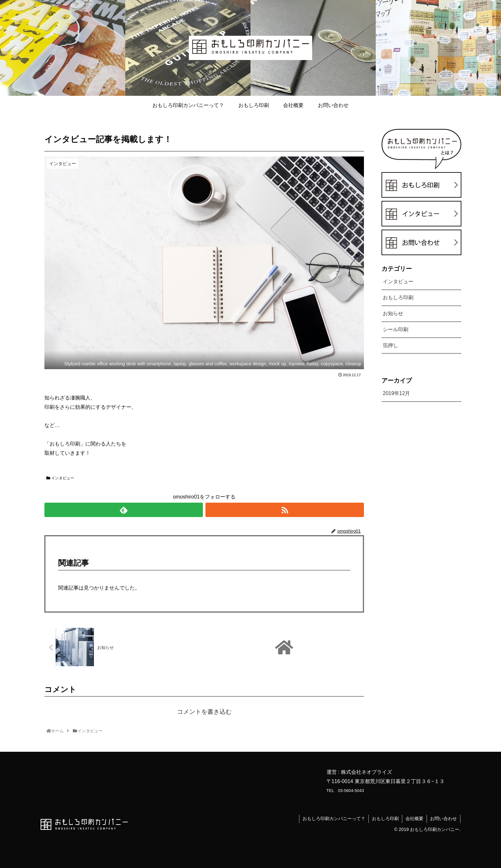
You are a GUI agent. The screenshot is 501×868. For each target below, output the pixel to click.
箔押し (390, 345)
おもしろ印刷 (398, 297)
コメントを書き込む (204, 712)
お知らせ (393, 313)
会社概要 (414, 819)
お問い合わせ (443, 819)
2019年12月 (396, 393)
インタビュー (60, 478)
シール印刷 (396, 329)
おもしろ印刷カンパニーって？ (334, 819)
